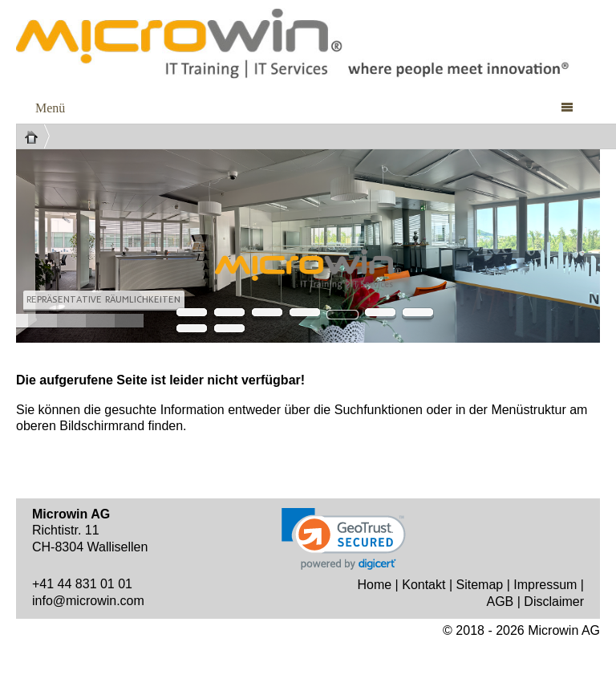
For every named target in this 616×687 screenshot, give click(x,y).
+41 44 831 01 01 (82, 584)
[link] (344, 539)
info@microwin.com (88, 601)
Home (374, 585)
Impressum (545, 585)
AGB (500, 602)
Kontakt (423, 585)
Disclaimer (554, 602)
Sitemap (480, 585)
